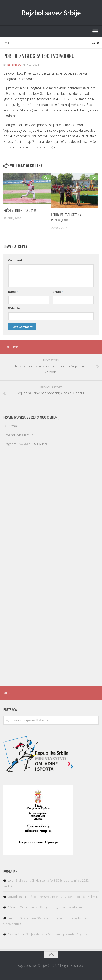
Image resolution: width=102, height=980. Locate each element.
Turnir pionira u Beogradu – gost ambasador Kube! (53, 907)
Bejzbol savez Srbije (51, 13)
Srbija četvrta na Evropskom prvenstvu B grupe (57, 934)
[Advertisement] (51, 644)
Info (6, 43)
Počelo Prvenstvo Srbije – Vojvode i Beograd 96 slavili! (62, 897)
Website (14, 308)
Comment (15, 260)
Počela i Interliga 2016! (20, 210)
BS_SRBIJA (14, 65)
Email (58, 292)
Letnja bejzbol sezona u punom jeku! (67, 217)
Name (13, 292)
